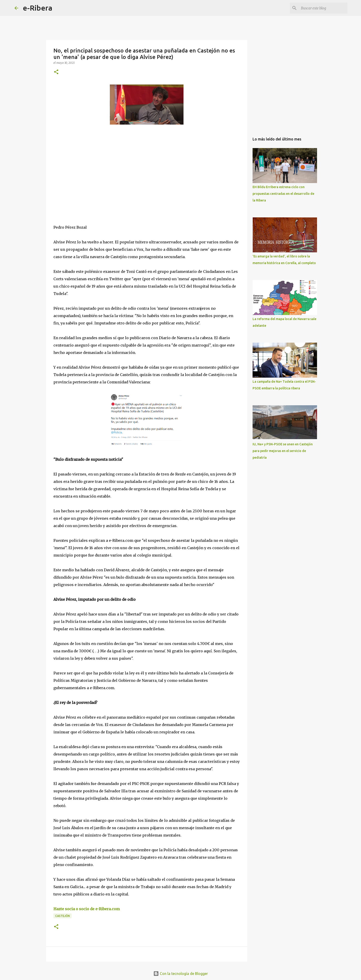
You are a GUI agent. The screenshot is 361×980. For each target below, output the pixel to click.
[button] (56, 72)
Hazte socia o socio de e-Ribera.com (87, 909)
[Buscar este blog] (323, 8)
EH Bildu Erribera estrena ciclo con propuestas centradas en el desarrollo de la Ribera (283, 194)
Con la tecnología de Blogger (181, 974)
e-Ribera (38, 8)
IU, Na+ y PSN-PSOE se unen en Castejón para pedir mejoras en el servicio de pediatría (283, 451)
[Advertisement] (88, 170)
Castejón (63, 916)
